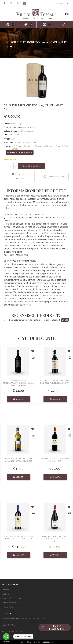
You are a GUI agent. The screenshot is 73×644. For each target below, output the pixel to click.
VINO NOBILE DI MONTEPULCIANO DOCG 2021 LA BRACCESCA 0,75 (18, 383)
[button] (36, 80)
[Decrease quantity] (6, 166)
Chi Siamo (6, 590)
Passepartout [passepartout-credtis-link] (48, 642)
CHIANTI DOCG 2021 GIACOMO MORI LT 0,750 (55, 460)
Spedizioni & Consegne (12, 598)
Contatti (5, 594)
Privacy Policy (8, 607)
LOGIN (65, 320)
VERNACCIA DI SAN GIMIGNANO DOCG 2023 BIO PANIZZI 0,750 (18, 460)
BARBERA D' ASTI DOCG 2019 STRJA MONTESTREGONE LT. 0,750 (55, 539)
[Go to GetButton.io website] (6, 641)
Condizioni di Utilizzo (11, 603)
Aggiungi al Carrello (31, 166)
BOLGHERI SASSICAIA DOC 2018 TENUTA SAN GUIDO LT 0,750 (18, 538)
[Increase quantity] (15, 166)
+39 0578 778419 (9, 625)
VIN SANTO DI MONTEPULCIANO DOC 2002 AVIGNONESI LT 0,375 (55, 382)
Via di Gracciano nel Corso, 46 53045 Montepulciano (24, 618)
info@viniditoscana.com (12, 631)
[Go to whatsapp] (6, 636)
